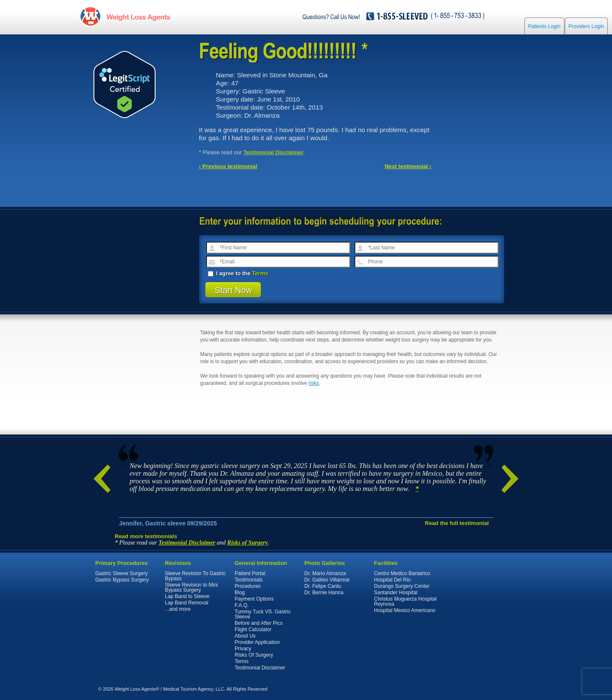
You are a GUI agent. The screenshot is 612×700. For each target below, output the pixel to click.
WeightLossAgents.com (138, 16)
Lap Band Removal (187, 603)
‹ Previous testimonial (228, 166)
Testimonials (249, 580)
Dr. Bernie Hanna (324, 593)
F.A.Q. (242, 605)
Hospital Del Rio (392, 580)
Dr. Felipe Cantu (323, 586)
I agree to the (238, 273)
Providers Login (586, 26)
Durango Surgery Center (402, 586)
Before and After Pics (259, 623)
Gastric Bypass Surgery (122, 580)
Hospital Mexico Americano (405, 610)
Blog (240, 593)
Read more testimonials (146, 536)
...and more (178, 609)
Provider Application (257, 642)
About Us (245, 636)
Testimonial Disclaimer (274, 152)
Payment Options (254, 599)
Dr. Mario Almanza (325, 573)
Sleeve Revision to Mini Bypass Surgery (191, 587)
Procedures (248, 586)
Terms (260, 273)
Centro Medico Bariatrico (402, 573)
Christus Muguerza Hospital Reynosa (405, 601)
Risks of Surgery (248, 543)
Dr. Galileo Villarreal (327, 580)
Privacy (243, 649)
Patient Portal (250, 573)
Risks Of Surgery (254, 655)
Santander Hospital (396, 593)
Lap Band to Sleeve (187, 596)
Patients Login (544, 26)
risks (314, 383)
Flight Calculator (253, 629)
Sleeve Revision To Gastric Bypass (195, 576)
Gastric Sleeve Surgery (121, 573)
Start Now (233, 290)
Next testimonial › (408, 166)
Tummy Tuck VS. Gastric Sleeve (263, 614)
